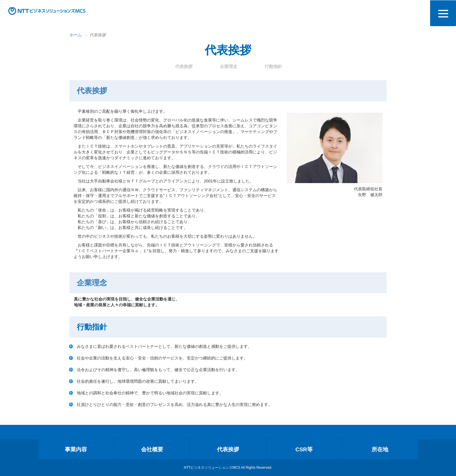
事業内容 (76, 449)
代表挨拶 (184, 66)
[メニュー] (443, 13)
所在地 (380, 449)
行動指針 (273, 66)
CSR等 (304, 449)
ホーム (76, 35)
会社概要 (152, 449)
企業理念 (229, 66)
